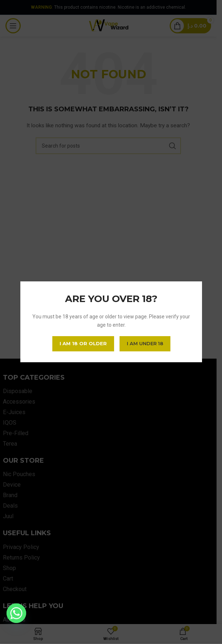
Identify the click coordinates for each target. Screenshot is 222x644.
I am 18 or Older (83, 344)
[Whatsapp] (16, 613)
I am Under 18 (145, 344)
